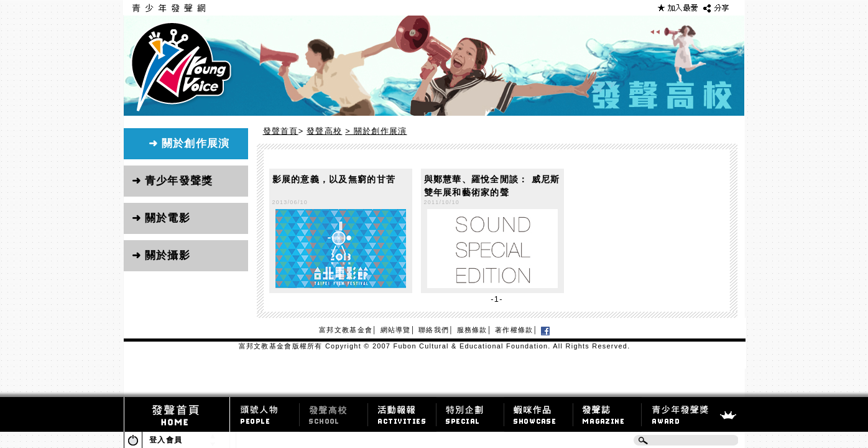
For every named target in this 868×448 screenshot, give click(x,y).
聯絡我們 (434, 330)
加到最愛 (678, 8)
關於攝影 (168, 255)
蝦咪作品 (539, 412)
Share (717, 8)
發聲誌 (607, 412)
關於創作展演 (196, 143)
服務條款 (472, 330)
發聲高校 (324, 131)
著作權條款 (514, 330)
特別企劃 (470, 412)
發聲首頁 (281, 131)
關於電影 (168, 218)
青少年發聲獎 (179, 181)
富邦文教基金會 (346, 330)
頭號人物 (265, 412)
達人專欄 (334, 412)
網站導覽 (396, 330)
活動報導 (402, 412)
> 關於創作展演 (376, 131)
